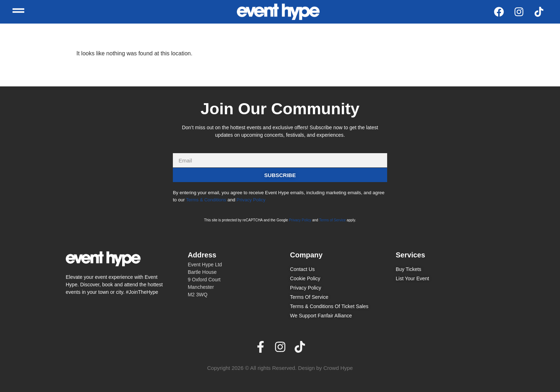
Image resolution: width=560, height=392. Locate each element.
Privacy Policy (251, 200)
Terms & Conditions (206, 200)
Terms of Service (332, 220)
